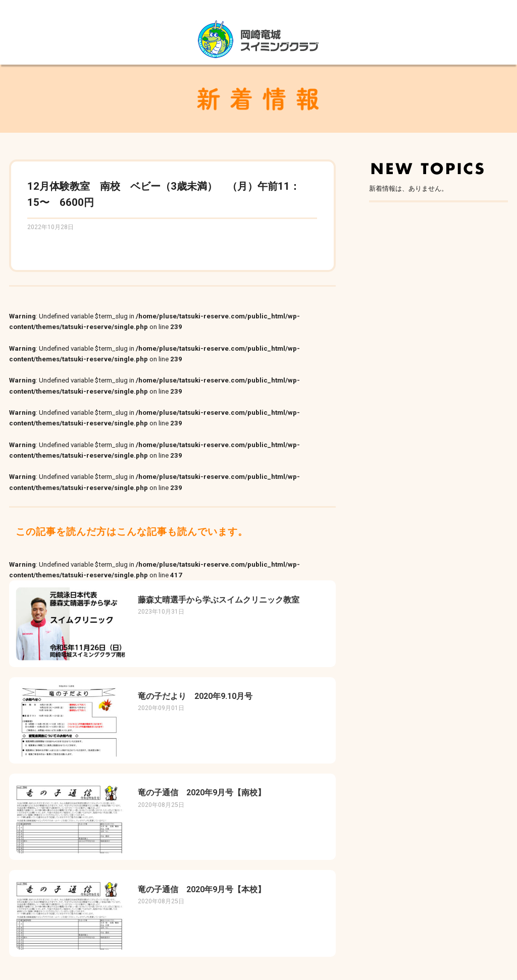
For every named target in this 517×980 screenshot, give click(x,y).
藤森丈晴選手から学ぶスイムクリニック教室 (219, 600)
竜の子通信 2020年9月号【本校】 (202, 889)
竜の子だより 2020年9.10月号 (195, 696)
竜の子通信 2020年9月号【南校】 (202, 793)
